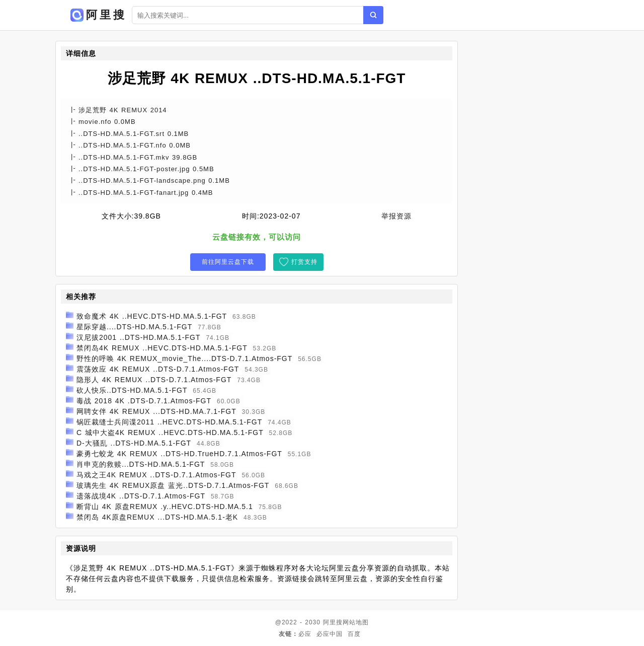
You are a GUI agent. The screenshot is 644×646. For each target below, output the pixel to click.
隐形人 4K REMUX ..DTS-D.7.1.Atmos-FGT (154, 380)
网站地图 (356, 622)
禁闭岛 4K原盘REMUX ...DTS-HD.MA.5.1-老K (157, 517)
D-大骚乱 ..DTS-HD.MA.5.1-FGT (134, 443)
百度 (354, 634)
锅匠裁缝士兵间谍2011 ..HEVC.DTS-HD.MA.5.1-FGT (169, 422)
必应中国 (330, 634)
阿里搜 (333, 622)
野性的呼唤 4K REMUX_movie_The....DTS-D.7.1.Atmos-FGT (184, 358)
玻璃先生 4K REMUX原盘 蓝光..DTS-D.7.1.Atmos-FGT (173, 485)
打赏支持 (304, 262)
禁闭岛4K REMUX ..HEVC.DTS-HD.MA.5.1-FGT (162, 348)
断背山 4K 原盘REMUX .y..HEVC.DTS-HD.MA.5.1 (165, 507)
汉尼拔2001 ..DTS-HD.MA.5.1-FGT (139, 337)
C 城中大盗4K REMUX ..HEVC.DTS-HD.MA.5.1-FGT (170, 433)
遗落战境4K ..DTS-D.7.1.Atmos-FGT (141, 496)
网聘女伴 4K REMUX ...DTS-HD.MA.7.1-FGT (156, 411)
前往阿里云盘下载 (228, 262)
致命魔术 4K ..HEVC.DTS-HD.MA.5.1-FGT (152, 316)
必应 (305, 634)
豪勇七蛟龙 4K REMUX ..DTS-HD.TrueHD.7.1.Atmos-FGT (179, 454)
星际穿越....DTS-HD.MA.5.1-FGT (134, 327)
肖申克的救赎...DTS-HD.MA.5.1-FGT (141, 464)
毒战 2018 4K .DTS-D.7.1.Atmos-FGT (144, 401)
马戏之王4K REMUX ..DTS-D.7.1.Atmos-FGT (156, 475)
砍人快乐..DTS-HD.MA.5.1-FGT (132, 390)
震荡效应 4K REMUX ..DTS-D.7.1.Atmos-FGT (158, 369)
